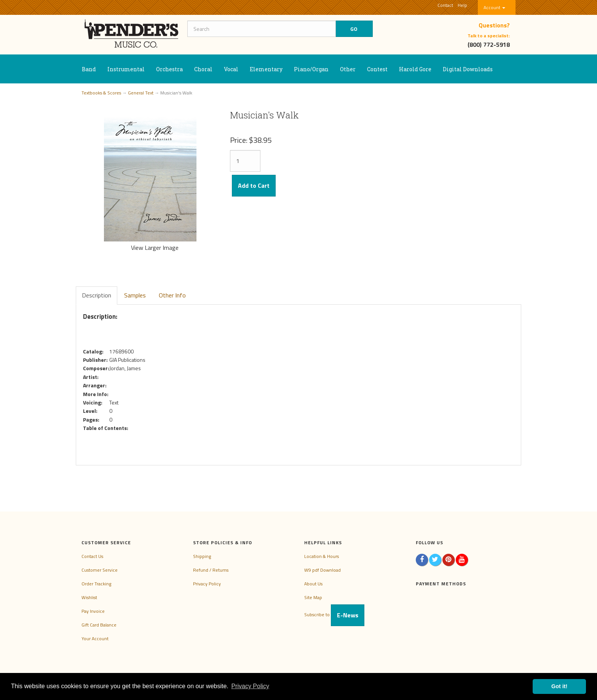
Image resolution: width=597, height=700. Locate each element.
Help (462, 5)
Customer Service (100, 570)
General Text (141, 93)
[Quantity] (245, 161)
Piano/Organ (311, 69)
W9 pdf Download (322, 570)
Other (348, 69)
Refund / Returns (211, 570)
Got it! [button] (559, 686)
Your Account (95, 638)
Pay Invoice (93, 611)
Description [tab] (97, 295)
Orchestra (169, 69)
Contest (377, 69)
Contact (445, 5)
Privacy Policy (207, 584)
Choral (203, 69)
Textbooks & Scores (101, 93)
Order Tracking (96, 584)
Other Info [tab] (172, 295)
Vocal (231, 69)
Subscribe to (334, 614)
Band (89, 69)
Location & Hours (322, 556)
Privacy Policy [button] (250, 686)
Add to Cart (254, 185)
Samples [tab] (135, 295)
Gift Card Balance (99, 625)
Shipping (202, 556)
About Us (313, 584)
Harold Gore (415, 69)
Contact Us (92, 556)
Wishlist (89, 597)
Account (494, 7)
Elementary (266, 69)
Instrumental (126, 69)
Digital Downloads (468, 69)
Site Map (313, 597)
